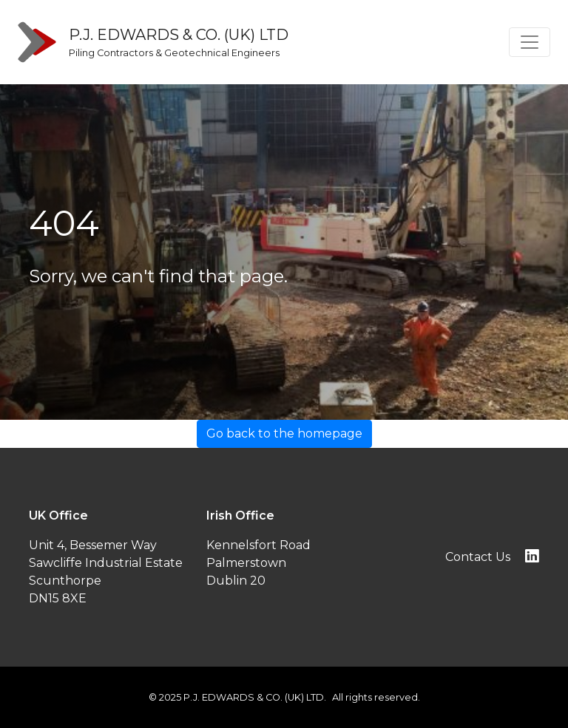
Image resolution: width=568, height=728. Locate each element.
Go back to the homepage (284, 433)
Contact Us (478, 557)
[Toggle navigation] (530, 42)
